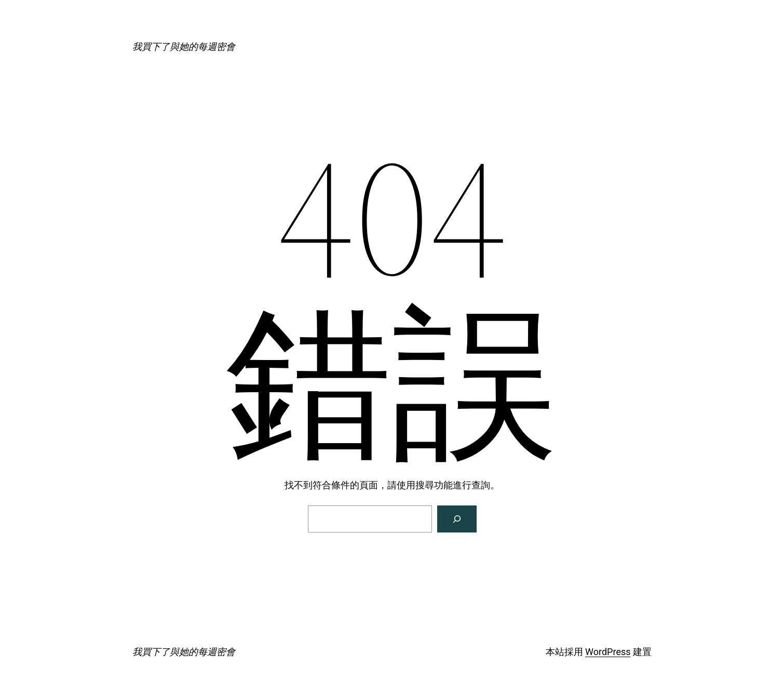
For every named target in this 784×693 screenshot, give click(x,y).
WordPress (608, 652)
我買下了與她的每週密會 (184, 46)
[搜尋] (457, 519)
